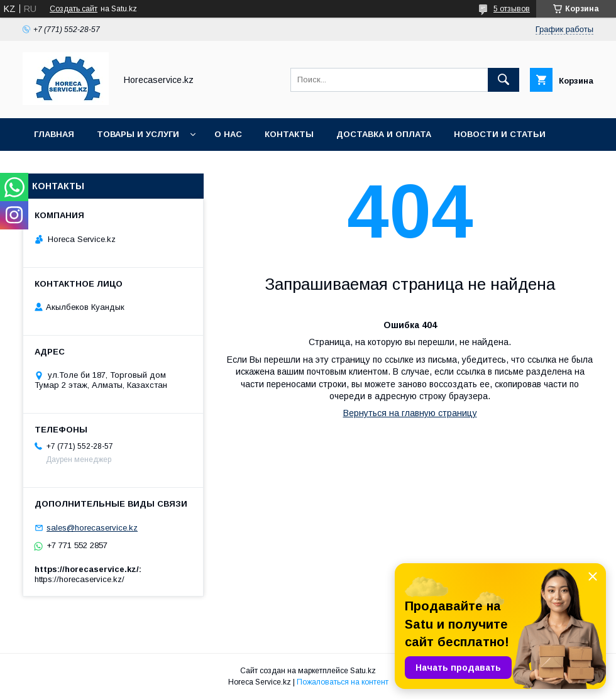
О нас (228, 134)
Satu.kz (363, 671)
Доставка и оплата (384, 134)
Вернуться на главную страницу (410, 413)
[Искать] (503, 80)
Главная (54, 134)
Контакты (289, 134)
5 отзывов (512, 9)
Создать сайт (74, 9)
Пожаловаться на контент (343, 682)
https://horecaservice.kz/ (80, 579)
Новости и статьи (500, 134)
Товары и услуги (138, 134)
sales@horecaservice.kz (92, 528)
